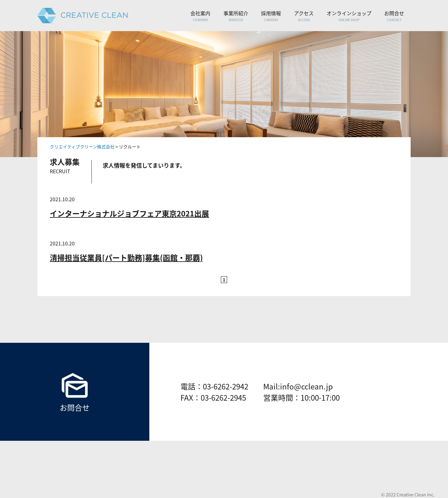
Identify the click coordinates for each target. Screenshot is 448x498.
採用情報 (271, 16)
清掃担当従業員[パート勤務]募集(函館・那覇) (126, 258)
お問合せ (394, 16)
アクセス (304, 16)
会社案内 (200, 16)
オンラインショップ (349, 16)
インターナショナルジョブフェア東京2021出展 (129, 213)
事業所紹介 (236, 16)
